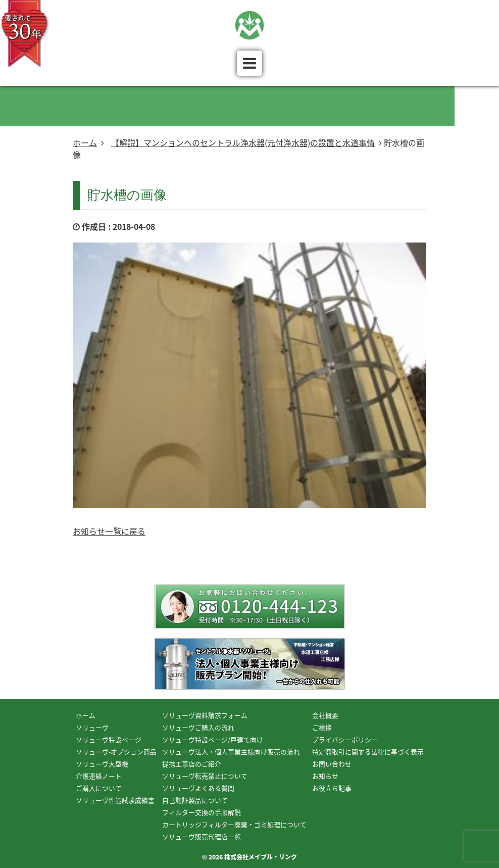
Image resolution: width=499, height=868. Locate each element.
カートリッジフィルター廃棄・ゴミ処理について (234, 824)
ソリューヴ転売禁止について (205, 776)
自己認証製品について (195, 800)
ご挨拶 (322, 727)
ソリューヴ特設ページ (109, 739)
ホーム (85, 142)
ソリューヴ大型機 (102, 764)
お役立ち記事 (332, 788)
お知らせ (325, 776)
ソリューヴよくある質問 (198, 788)
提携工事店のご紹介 (192, 764)
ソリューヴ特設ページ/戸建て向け (213, 739)
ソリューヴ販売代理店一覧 (202, 836)
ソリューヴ (92, 727)
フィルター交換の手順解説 (202, 812)
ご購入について (99, 788)
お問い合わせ (332, 764)
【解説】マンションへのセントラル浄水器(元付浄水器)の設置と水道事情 (243, 142)
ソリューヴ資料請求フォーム (205, 715)
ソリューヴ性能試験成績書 (115, 800)
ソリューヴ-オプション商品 (116, 752)
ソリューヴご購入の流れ (198, 727)
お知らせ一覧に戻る (109, 531)
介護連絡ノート (99, 776)
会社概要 (325, 715)
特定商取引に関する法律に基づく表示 (368, 752)
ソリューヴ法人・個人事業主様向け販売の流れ (231, 752)
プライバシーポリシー (345, 739)
